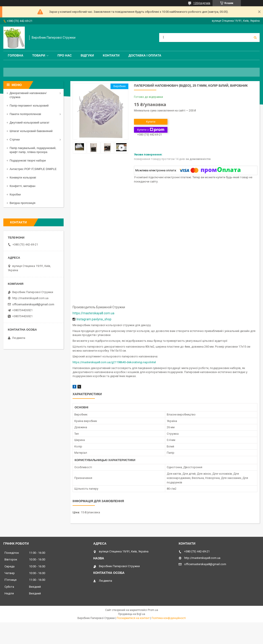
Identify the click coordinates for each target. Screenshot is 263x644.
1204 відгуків (202, 3)
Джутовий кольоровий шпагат (29, 123)
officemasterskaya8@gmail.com (33, 304)
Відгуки (87, 55)
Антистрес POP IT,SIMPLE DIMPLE (33, 169)
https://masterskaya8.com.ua (93, 313)
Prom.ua (153, 610)
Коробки (15, 194)
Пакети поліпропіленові (25, 114)
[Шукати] (255, 38)
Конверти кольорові (23, 177)
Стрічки (15, 139)
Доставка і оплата (145, 55)
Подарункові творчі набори (28, 160)
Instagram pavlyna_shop (94, 319)
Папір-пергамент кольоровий (29, 106)
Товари (39, 55)
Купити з (151, 130)
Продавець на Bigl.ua (132, 614)
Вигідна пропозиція (22, 203)
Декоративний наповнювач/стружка (28, 95)
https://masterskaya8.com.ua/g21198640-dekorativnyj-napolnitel (114, 362)
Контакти (111, 55)
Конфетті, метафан (22, 186)
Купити (151, 122)
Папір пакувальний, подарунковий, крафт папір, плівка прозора (33, 150)
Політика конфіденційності (169, 618)
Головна (16, 55)
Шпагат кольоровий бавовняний (31, 131)
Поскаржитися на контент (133, 618)
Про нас (65, 55)
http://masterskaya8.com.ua (30, 298)
